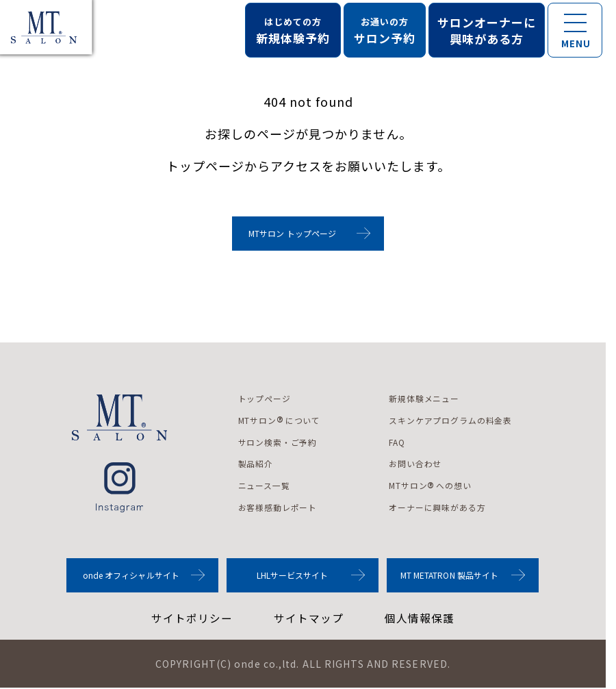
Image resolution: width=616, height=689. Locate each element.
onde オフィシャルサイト (131, 576)
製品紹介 (256, 464)
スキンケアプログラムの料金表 (452, 420)
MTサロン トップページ (292, 233)
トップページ (265, 398)
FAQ (398, 442)
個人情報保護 (420, 619)
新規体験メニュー (426, 398)
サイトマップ (309, 619)
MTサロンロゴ (120, 417)
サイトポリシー (192, 619)
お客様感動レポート (278, 508)
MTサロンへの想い (432, 487)
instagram (119, 487)
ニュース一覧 (265, 486)
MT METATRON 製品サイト (450, 576)
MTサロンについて (280, 421)
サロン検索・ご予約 (278, 442)
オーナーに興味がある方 (439, 508)
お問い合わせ (417, 464)
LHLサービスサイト (293, 576)
